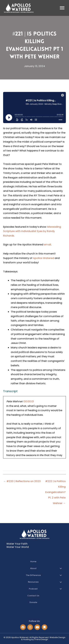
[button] (61, 568)
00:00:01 (29, 401)
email (47, 245)
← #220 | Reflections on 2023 (22, 481)
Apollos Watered (43, 258)
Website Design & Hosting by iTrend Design (43, 638)
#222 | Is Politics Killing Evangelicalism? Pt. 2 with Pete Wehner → (55, 482)
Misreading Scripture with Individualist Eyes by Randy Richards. (32, 231)
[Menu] (62, 8)
